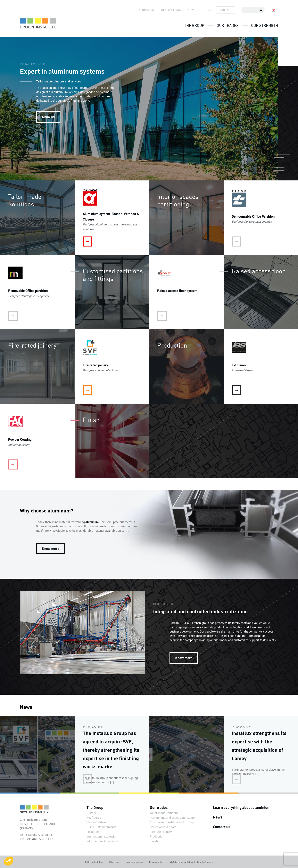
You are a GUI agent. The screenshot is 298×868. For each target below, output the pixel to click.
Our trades (228, 25)
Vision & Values (97, 822)
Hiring (207, 10)
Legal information (134, 862)
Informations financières (102, 841)
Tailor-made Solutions (164, 813)
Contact (226, 10)
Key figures (94, 818)
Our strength (265, 25)
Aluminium (147, 10)
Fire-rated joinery (161, 832)
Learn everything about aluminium (242, 807)
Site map (114, 862)
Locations (93, 832)
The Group (194, 25)
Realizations (171, 10)
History (91, 813)
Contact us (222, 827)
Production (157, 836)
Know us (48, 117)
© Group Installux (94, 862)
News (192, 10)
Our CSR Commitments (101, 827)
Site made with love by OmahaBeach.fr (192, 862)
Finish (154, 841)
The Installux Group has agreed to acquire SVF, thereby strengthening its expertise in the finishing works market (111, 750)
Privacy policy (156, 862)
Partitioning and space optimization (173, 818)
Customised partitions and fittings (172, 822)
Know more (51, 549)
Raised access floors (163, 827)
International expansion (102, 836)
